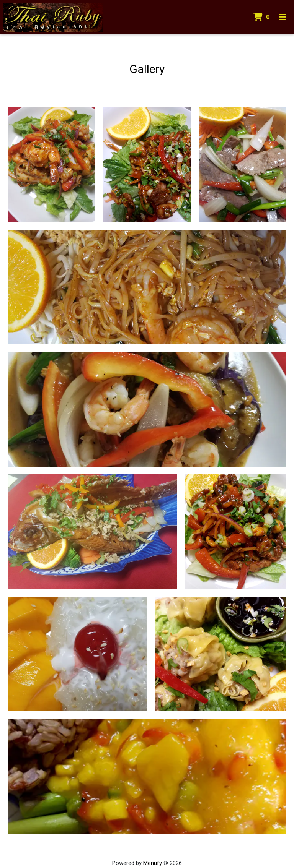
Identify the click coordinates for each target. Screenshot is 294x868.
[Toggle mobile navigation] (283, 17)
